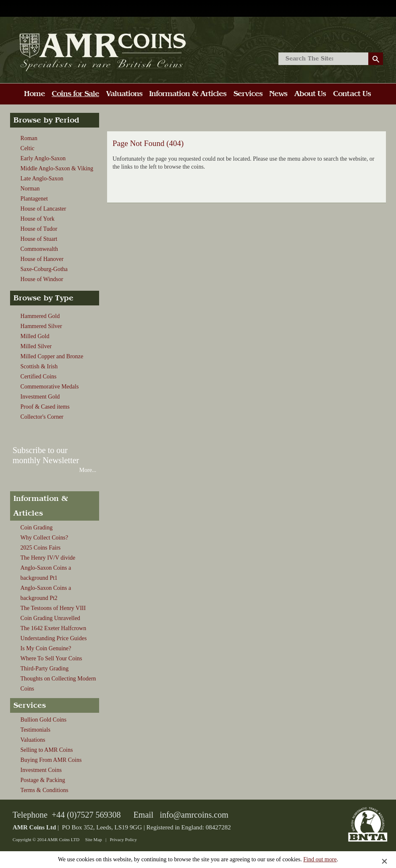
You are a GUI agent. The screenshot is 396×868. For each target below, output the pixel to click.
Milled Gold (35, 336)
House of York (38, 219)
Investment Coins (41, 770)
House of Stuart (39, 239)
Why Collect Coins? (45, 538)
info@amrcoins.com (194, 815)
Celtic (28, 148)
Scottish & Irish (39, 366)
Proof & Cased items (45, 407)
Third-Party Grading (45, 669)
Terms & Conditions (45, 790)
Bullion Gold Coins (44, 720)
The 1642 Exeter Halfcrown (54, 628)
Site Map (94, 839)
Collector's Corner (42, 417)
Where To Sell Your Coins (51, 658)
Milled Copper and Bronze (52, 356)
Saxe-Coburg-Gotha (44, 269)
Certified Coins (39, 377)
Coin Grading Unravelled (50, 618)
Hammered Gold (40, 316)
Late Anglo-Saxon (42, 179)
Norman (30, 189)
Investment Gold (40, 397)
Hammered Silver (41, 326)
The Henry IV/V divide (48, 558)
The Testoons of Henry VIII (53, 608)
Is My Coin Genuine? (46, 648)
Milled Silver (36, 346)
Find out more (320, 859)
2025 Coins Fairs (41, 548)
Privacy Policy (123, 839)
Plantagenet (34, 199)
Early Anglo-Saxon (43, 158)
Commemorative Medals (50, 387)
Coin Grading (37, 528)
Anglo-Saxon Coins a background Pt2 (46, 593)
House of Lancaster (43, 209)
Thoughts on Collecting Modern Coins (58, 684)
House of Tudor (39, 229)
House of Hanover (42, 259)
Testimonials (35, 730)
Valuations (33, 740)
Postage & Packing (43, 780)
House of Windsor (42, 279)
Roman (29, 138)
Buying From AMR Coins (51, 760)
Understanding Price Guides (54, 638)
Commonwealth (39, 249)
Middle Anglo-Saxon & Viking (57, 168)
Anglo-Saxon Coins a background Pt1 (46, 573)
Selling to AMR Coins (47, 750)
